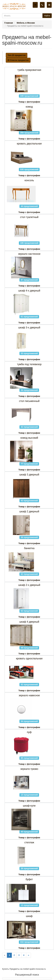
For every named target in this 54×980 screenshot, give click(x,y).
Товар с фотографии (29, 102)
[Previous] (5, 955)
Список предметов (18, 60)
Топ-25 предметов (17, 55)
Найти (47, 16)
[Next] (29, 955)
